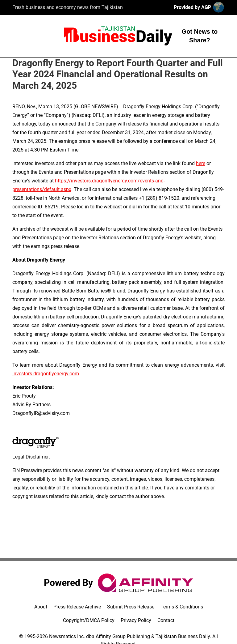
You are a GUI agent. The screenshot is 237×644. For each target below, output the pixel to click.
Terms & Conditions (182, 607)
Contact (166, 620)
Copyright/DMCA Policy (89, 620)
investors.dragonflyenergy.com (46, 374)
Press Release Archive (77, 607)
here (201, 163)
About (41, 607)
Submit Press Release (131, 607)
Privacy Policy (136, 620)
